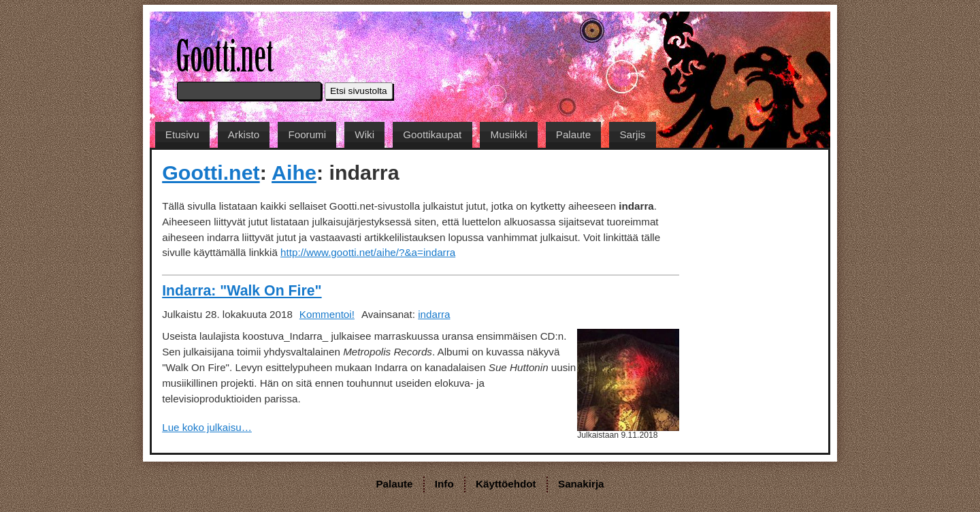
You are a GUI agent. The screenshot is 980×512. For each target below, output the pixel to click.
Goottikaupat (432, 134)
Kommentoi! (327, 314)
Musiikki (509, 134)
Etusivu (182, 134)
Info (444, 484)
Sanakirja (581, 484)
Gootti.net (211, 172)
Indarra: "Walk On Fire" (242, 291)
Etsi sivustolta (359, 91)
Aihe (294, 172)
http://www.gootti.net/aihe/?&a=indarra (368, 252)
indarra (434, 314)
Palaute (574, 134)
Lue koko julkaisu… (207, 427)
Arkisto (244, 134)
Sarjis (632, 134)
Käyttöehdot (506, 484)
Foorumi (307, 134)
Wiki (364, 134)
